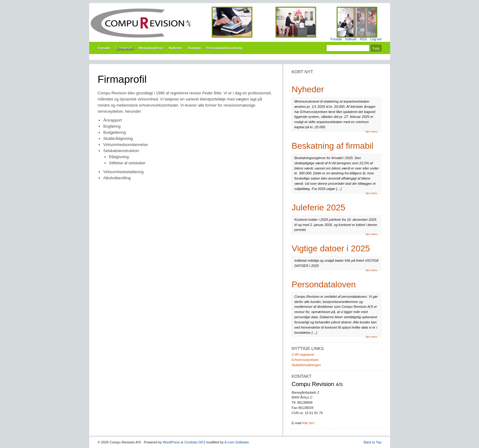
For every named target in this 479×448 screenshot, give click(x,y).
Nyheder (176, 48)
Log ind (376, 39)
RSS (363, 39)
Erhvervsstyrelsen (305, 360)
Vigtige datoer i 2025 (331, 248)
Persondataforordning (224, 48)
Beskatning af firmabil (333, 146)
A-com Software (237, 442)
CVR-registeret (303, 355)
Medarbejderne (151, 48)
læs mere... (373, 132)
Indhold (351, 39)
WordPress (171, 442)
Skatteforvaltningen (306, 365)
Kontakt (194, 48)
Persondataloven (324, 284)
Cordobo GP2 (195, 442)
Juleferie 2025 (319, 208)
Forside (336, 39)
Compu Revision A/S (240, 23)
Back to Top (372, 442)
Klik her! (308, 423)
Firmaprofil (124, 48)
